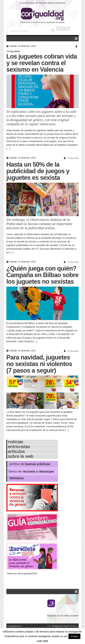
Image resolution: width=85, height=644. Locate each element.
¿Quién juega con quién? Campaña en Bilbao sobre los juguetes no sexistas (42, 275)
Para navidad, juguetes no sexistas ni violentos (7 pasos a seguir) (39, 364)
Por (49, 626)
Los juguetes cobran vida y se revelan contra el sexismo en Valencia (42, 63)
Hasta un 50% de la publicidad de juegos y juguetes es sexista (38, 171)
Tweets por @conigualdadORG (22, 573)
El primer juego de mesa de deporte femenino (42, 3)
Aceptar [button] (74, 636)
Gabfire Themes (70, 626)
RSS (68, 29)
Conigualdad (13, 51)
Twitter (58, 29)
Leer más (42, 641)
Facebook (63, 29)
